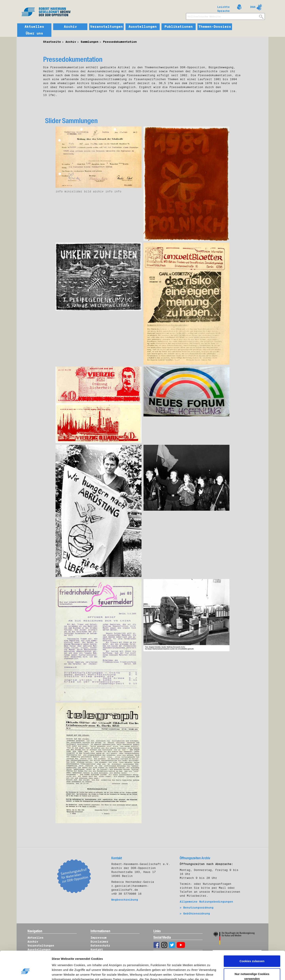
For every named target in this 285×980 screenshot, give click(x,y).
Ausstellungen (143, 27)
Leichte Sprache (223, 8)
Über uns (34, 33)
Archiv (70, 27)
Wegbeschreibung (125, 900)
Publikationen (179, 27)
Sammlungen (90, 42)
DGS (253, 7)
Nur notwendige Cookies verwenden (252, 954)
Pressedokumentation (120, 42)
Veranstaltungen (106, 27)
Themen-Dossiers (215, 27)
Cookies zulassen (252, 938)
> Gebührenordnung (195, 913)
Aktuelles (34, 27)
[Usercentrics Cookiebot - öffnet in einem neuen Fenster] (26, 972)
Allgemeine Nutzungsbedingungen (206, 902)
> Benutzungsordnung (197, 908)
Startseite (52, 42)
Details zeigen (66, 972)
